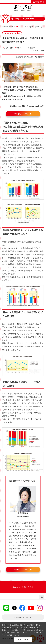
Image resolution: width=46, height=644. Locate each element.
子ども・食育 (9, 48)
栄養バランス (21, 48)
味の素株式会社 (8, 27)
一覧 (23, 617)
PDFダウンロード (22, 114)
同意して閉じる (23, 640)
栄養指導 (32, 48)
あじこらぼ (22, 27)
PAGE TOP (42, 597)
